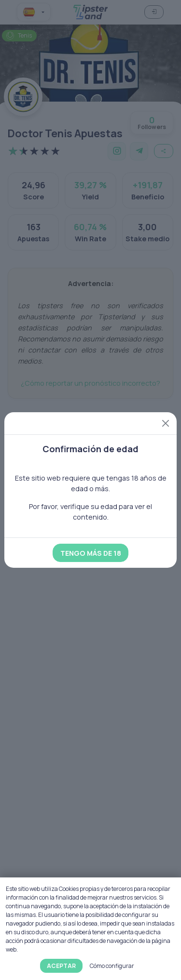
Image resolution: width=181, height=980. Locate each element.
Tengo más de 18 (91, 553)
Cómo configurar (112, 966)
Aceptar (61, 966)
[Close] (166, 423)
